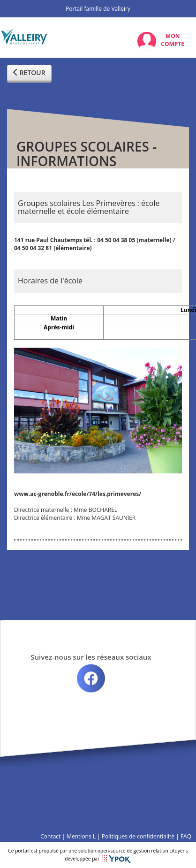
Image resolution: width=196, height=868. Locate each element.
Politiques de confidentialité (138, 836)
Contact (50, 836)
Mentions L (81, 836)
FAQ (186, 836)
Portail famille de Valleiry (98, 9)
